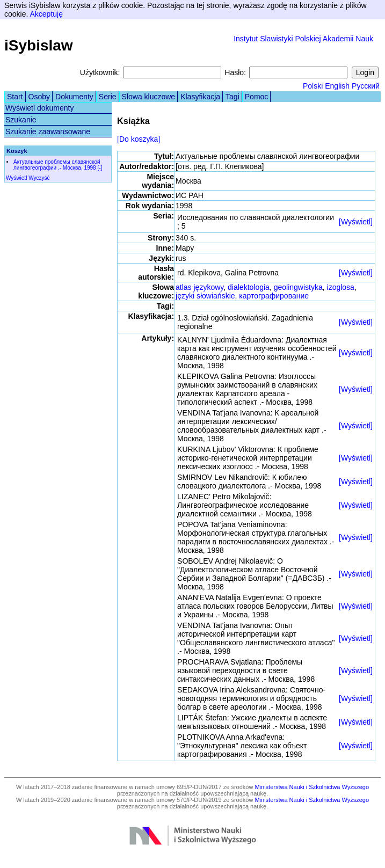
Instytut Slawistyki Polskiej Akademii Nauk (303, 39)
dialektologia (249, 287)
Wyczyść (39, 178)
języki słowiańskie (205, 296)
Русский (366, 86)
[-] (100, 168)
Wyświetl (16, 178)
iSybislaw (39, 45)
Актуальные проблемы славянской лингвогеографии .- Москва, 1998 (57, 165)
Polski (313, 86)
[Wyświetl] (356, 222)
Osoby (39, 97)
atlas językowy (199, 287)
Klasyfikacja (200, 97)
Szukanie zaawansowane (48, 132)
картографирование (274, 296)
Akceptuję (46, 14)
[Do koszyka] (139, 139)
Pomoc (257, 97)
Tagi (233, 97)
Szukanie (21, 120)
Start (15, 97)
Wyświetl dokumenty (39, 108)
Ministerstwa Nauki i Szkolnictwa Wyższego (312, 787)
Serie (108, 97)
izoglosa (341, 287)
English (337, 86)
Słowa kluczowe (149, 97)
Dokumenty (74, 97)
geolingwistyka (298, 287)
